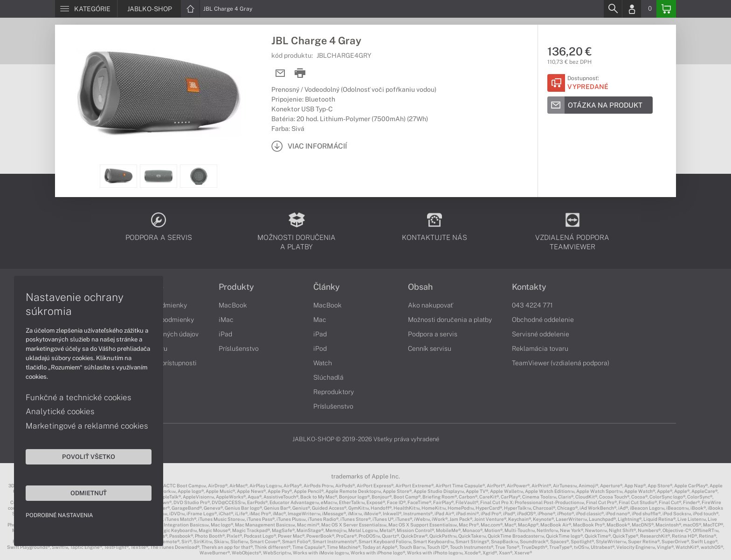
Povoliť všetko (89, 457)
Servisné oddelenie (541, 334)
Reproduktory (334, 392)
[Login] (632, 9)
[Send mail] (280, 73)
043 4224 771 (532, 305)
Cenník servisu (430, 348)
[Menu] (86, 9)
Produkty (236, 287)
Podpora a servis (433, 334)
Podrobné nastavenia (59, 515)
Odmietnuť (89, 493)
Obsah (420, 287)
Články (327, 287)
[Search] (613, 9)
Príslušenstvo (239, 348)
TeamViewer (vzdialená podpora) (561, 363)
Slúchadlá (328, 377)
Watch (323, 363)
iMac (226, 320)
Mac (320, 320)
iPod (320, 348)
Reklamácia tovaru (540, 348)
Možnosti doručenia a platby (450, 320)
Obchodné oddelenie (543, 320)
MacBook (233, 305)
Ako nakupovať (431, 305)
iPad (225, 334)
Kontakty (529, 287)
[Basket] (666, 9)
